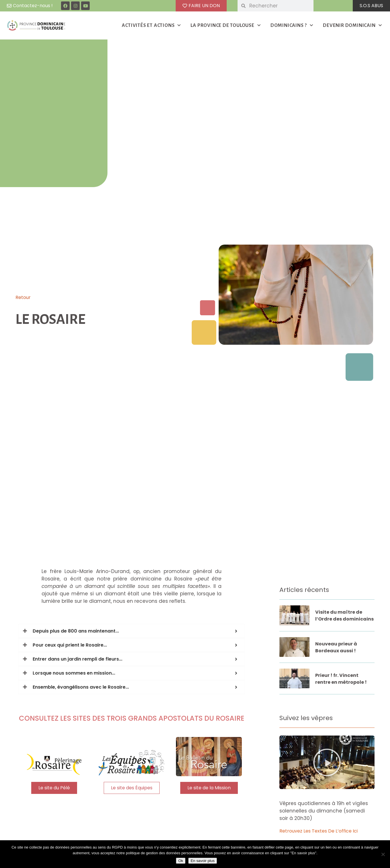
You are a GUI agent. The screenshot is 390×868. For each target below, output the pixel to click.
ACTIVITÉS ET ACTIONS (151, 26)
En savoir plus (203, 861)
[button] (327, 762)
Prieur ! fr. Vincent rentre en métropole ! (341, 679)
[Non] (383, 854)
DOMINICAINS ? (292, 26)
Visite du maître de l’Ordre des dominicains (344, 616)
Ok (181, 861)
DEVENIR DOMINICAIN (352, 26)
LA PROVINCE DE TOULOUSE (226, 26)
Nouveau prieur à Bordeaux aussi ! (336, 647)
